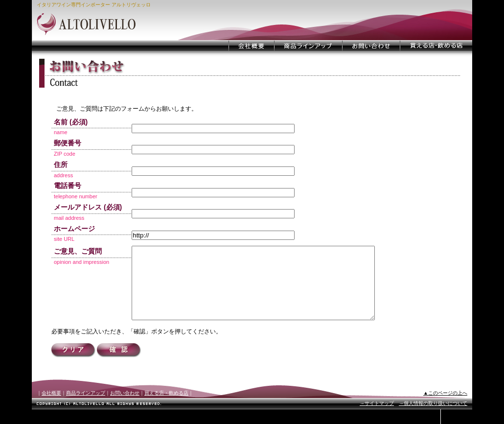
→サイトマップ (377, 418)
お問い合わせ (125, 408)
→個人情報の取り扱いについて (433, 418)
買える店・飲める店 (166, 408)
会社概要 (51, 408)
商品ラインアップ (86, 408)
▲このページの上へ (445, 408)
